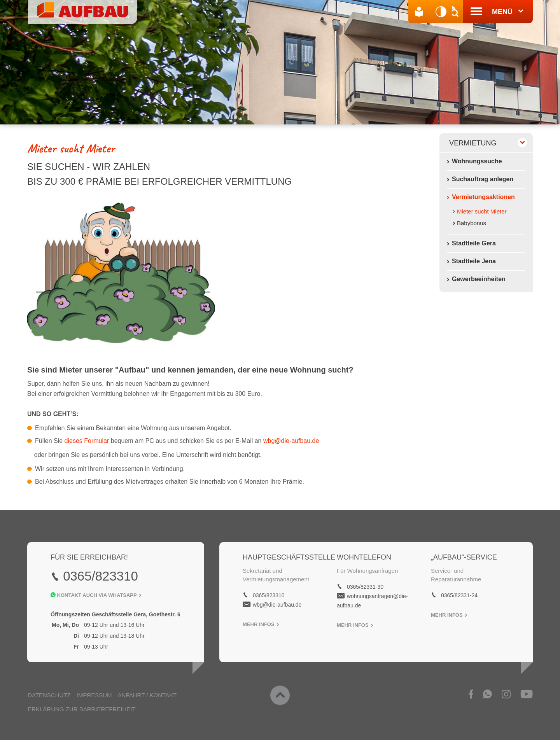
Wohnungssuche (477, 161)
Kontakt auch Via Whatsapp (96, 594)
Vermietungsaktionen (483, 197)
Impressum (94, 694)
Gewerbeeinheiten (479, 279)
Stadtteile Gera (474, 243)
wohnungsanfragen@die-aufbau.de (372, 600)
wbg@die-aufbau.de (291, 440)
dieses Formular (88, 440)
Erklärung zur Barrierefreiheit (81, 708)
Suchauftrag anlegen (483, 179)
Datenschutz (49, 694)
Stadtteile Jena (474, 261)
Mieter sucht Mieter (482, 211)
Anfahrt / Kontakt (147, 694)
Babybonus (472, 223)
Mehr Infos (261, 624)
